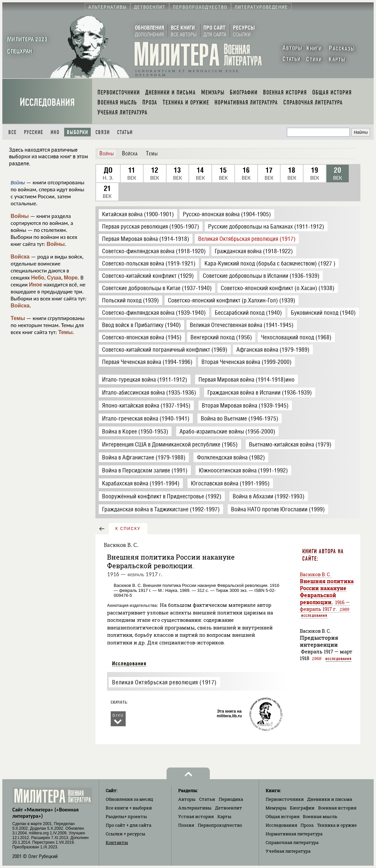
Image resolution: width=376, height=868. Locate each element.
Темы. (66, 332)
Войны (20, 216)
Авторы (187, 799)
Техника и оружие (337, 825)
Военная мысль (320, 816)
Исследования (47, 102)
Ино (55, 132)
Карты (224, 816)
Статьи (125, 132)
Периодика (231, 799)
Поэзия (186, 825)
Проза (307, 825)
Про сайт (128, 825)
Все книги (129, 808)
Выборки (77, 132)
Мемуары (276, 808)
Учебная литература (288, 851)
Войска (20, 257)
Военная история (337, 808)
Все (12, 132)
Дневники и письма (330, 799)
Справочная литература (292, 842)
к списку (128, 529)
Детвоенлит (229, 808)
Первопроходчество (220, 825)
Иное (36, 285)
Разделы (126, 816)
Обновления (129, 799)
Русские (34, 132)
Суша (54, 278)
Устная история (196, 816)
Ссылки (125, 834)
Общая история (283, 816)
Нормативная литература (294, 834)
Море (71, 278)
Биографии (302, 808)
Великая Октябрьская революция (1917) (164, 682)
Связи (103, 132)
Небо (38, 278)
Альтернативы (195, 808)
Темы (18, 318)
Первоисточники (285, 799)
